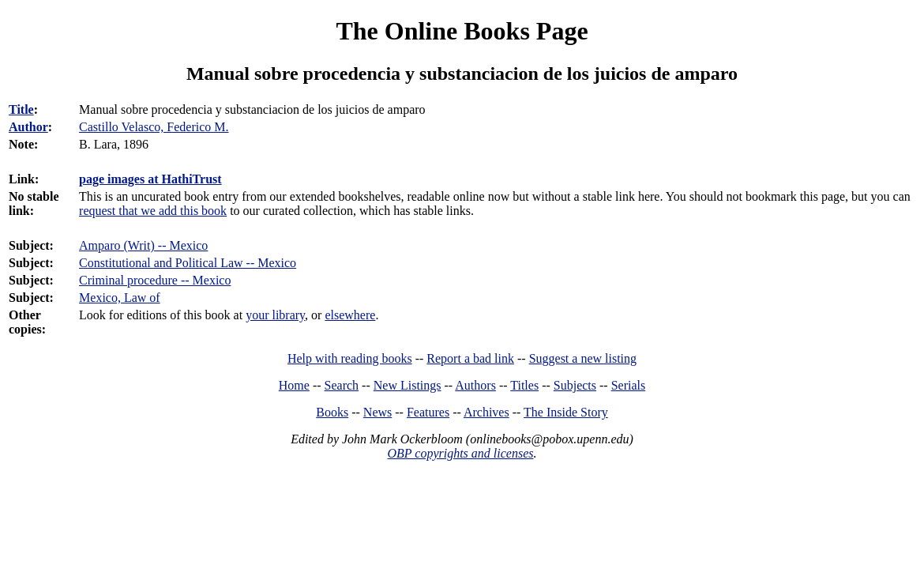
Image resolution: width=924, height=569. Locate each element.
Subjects (575, 385)
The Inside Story (566, 412)
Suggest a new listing (583, 358)
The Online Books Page (462, 31)
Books (332, 412)
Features (428, 412)
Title (21, 109)
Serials (629, 385)
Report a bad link (470, 358)
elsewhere (350, 315)
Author (28, 127)
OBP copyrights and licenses (460, 453)
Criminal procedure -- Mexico (155, 280)
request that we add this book (153, 211)
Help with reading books (350, 358)
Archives (486, 412)
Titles (524, 385)
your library (275, 315)
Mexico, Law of (120, 298)
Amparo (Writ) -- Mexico (143, 245)
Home (294, 385)
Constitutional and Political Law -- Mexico (188, 263)
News (377, 412)
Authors (475, 385)
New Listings (408, 385)
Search (342, 385)
